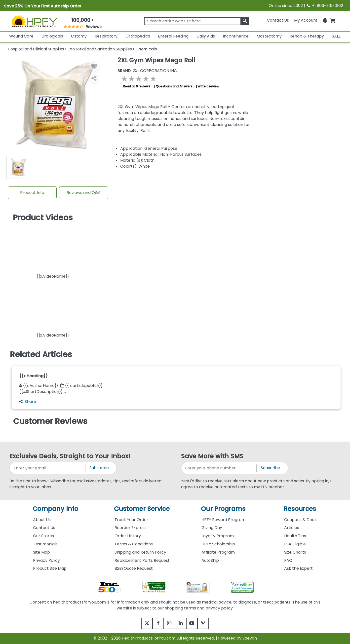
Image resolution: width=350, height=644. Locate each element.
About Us (42, 520)
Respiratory (106, 36)
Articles (292, 528)
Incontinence (236, 36)
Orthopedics (138, 36)
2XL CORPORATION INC (147, 71)
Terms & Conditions (134, 544)
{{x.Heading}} (34, 376)
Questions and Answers (174, 86)
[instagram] (168, 623)
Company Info (55, 509)
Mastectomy (269, 36)
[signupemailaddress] (48, 468)
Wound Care (21, 36)
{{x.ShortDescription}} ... (42, 392)
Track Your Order (131, 520)
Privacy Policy (46, 560)
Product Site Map (50, 568)
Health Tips (295, 536)
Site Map (41, 552)
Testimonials (45, 544)
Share (28, 401)
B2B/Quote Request (134, 568)
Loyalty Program (218, 536)
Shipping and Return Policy (140, 552)
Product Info (32, 193)
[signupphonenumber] (219, 468)
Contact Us (278, 20)
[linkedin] (182, 623)
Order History (128, 536)
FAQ (288, 560)
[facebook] (155, 623)
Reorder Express (131, 528)
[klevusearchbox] (245, 21)
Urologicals (52, 36)
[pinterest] (209, 623)
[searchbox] (197, 21)
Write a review (208, 86)
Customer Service (142, 509)
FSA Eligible (295, 544)
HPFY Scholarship (218, 544)
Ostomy (79, 36)
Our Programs (223, 509)
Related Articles (41, 354)
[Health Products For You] (34, 21)
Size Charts (295, 552)
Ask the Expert (298, 568)
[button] (53, 252)
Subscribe (99, 468)
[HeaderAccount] (306, 20)
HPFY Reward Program (223, 520)
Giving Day (212, 528)
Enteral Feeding (173, 36)
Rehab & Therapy (307, 36)
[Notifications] (325, 20)
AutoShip (210, 560)
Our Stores (43, 536)
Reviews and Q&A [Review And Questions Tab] (84, 193)
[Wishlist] (94, 66)
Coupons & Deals (301, 520)
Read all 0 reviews (137, 86)
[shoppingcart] (333, 20)
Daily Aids (206, 36)
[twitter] (141, 623)
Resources (300, 509)
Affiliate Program (218, 552)
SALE (336, 36)
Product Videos (43, 218)
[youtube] (196, 623)
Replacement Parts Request (142, 560)
